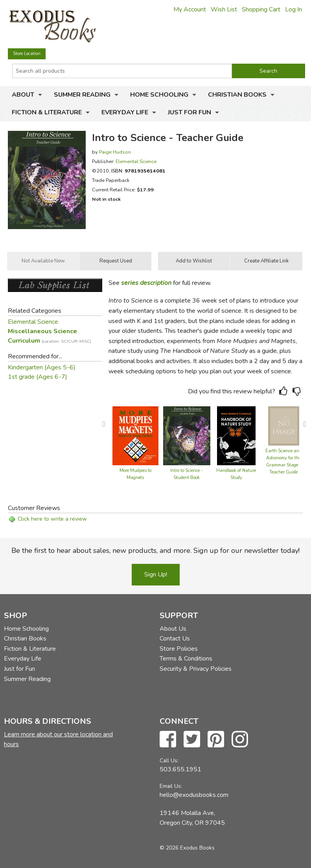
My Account (190, 9)
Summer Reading (82, 95)
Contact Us (175, 639)
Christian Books (237, 95)
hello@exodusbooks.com (194, 795)
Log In (294, 9)
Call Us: (169, 761)
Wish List (224, 9)
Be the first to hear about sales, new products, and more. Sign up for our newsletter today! (155, 551)
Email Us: (171, 786)
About (23, 95)
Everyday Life (125, 112)
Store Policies (179, 649)
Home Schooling (159, 95)
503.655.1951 (180, 769)
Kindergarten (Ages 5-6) (42, 367)
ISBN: (138, 171)
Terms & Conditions (186, 659)
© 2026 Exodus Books (187, 848)
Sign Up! (156, 574)
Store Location (27, 54)
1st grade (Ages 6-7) (38, 377)
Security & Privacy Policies (196, 669)
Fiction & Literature (47, 112)
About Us (173, 629)
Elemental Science (136, 161)
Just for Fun (190, 112)
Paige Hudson (115, 152)
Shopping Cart (261, 9)
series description (146, 283)
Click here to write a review (52, 519)
